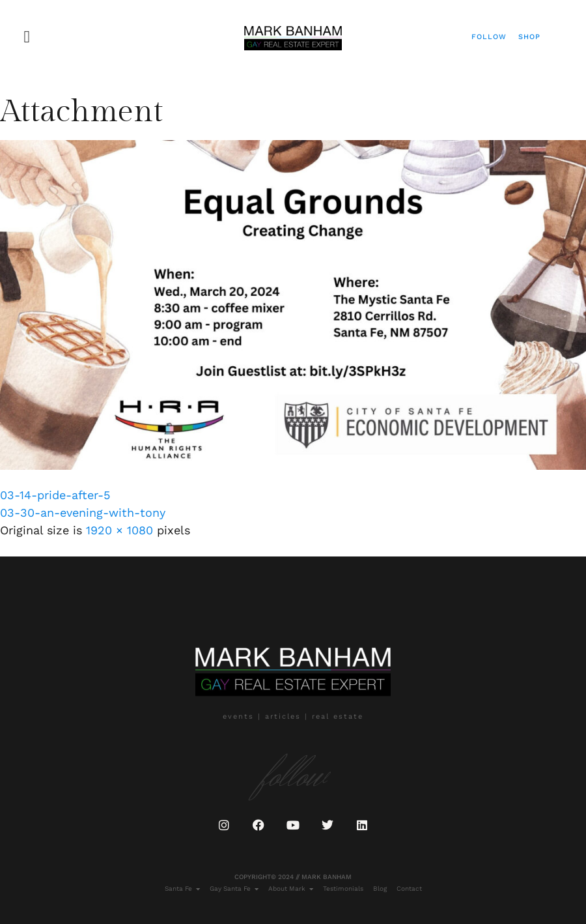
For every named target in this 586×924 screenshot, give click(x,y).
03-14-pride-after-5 (55, 495)
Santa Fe (182, 889)
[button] (27, 37)
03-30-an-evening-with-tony (83, 513)
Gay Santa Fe (234, 889)
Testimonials (343, 888)
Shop (529, 37)
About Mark (291, 889)
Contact (409, 888)
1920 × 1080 (119, 530)
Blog (380, 888)
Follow (489, 37)
